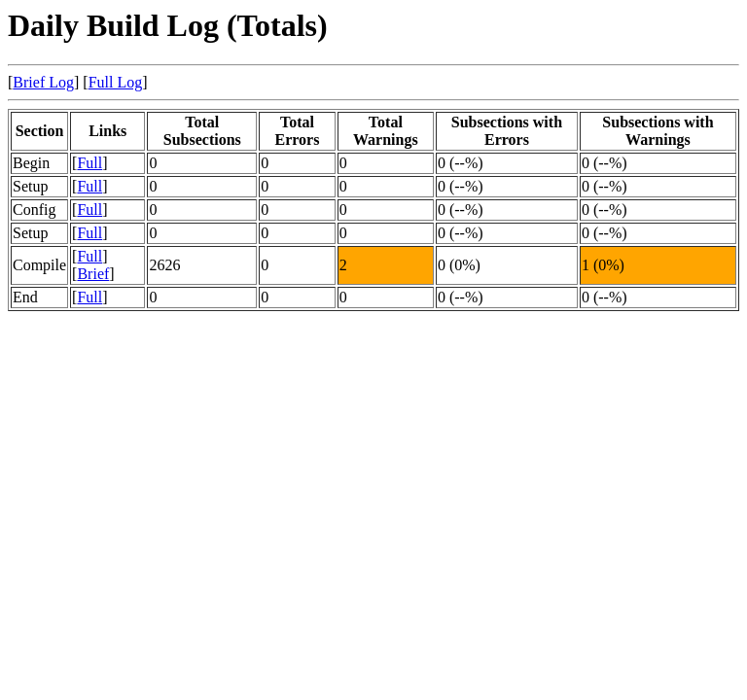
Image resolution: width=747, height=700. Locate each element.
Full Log (116, 82)
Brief (93, 274)
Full (89, 163)
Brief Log (43, 82)
